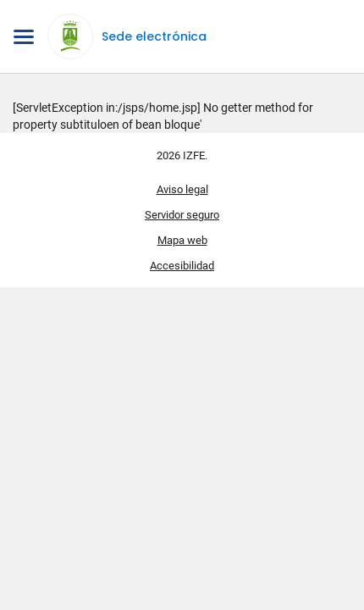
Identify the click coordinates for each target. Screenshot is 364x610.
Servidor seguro (182, 215)
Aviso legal (182, 189)
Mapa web (182, 240)
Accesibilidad (182, 266)
